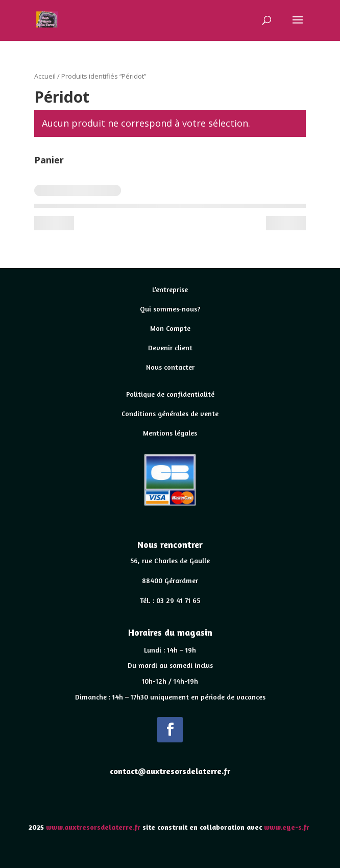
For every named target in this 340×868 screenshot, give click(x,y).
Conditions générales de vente (170, 413)
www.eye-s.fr (288, 827)
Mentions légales (170, 433)
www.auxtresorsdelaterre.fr (93, 827)
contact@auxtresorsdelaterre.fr (170, 771)
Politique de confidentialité (170, 394)
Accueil (45, 76)
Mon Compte (170, 328)
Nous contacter (170, 367)
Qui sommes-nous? (170, 309)
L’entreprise (170, 289)
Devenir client (170, 347)
